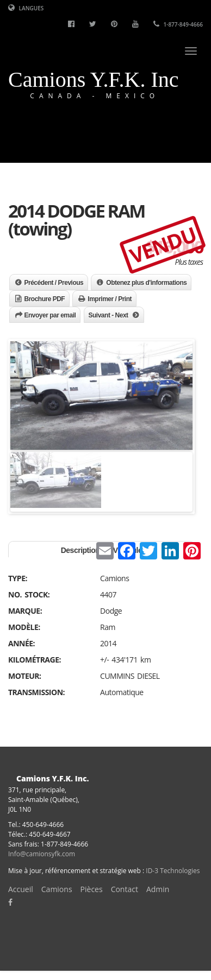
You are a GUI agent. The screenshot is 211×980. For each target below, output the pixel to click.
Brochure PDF (45, 299)
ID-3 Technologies (173, 871)
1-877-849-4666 (178, 24)
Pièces (92, 889)
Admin (158, 889)
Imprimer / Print (110, 299)
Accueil (21, 889)
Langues (26, 8)
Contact (125, 889)
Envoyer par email (50, 315)
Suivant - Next (108, 315)
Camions (57, 889)
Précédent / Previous (54, 283)
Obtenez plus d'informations (146, 283)
